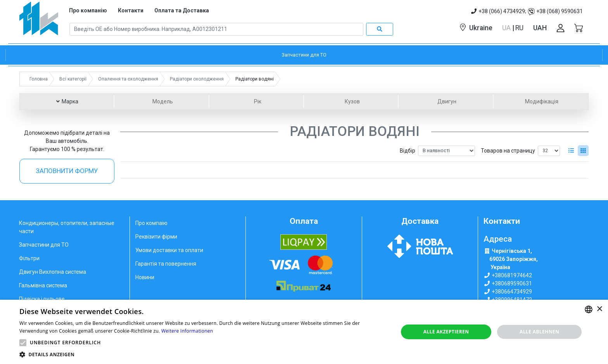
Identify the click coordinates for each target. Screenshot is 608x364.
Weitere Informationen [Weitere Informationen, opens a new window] (187, 331)
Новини (145, 277)
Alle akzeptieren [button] (446, 332)
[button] (23, 343)
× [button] (599, 309)
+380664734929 (512, 292)
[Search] (216, 29)
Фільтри (29, 258)
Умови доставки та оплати (169, 250)
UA (507, 28)
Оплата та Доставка (182, 10)
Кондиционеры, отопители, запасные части (67, 227)
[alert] (304, 332)
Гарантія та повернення (166, 264)
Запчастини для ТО (44, 245)
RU (519, 28)
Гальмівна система (43, 285)
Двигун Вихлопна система (53, 272)
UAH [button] (540, 28)
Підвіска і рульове (42, 299)
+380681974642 (512, 275)
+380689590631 (512, 283)
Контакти (131, 10)
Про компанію (88, 10)
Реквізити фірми (156, 237)
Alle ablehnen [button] (539, 332)
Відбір (408, 151)
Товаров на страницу (508, 151)
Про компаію (151, 223)
